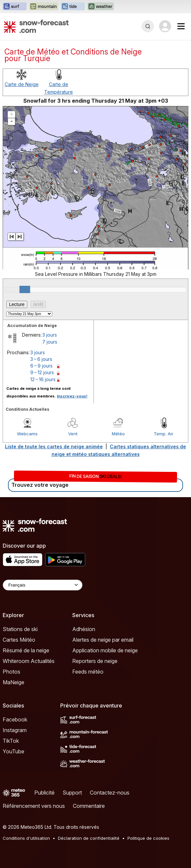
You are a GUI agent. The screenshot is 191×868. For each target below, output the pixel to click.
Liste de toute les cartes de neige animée (54, 446)
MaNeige (13, 682)
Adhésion (84, 629)
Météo (118, 434)
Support (72, 793)
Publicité (44, 793)
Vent (73, 434)
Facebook (15, 719)
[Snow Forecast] (36, 26)
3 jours (50, 335)
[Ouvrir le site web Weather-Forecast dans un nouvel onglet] (101, 7)
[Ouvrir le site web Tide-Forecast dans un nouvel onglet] (73, 7)
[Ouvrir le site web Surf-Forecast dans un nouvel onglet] (15, 7)
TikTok (11, 741)
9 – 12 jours (42, 372)
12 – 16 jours (43, 379)
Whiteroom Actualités (29, 661)
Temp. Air (164, 434)
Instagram (15, 730)
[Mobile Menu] (181, 26)
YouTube (13, 751)
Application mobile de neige (105, 650)
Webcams (27, 434)
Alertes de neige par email (103, 640)
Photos (11, 672)
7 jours (50, 342)
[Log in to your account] (165, 26)
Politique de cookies (148, 838)
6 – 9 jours (41, 366)
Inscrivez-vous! (72, 396)
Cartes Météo (19, 640)
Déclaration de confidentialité (89, 838)
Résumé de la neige (26, 650)
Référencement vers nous (34, 806)
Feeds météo (88, 672)
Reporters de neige (95, 661)
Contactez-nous (110, 793)
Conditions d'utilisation (26, 838)
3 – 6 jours (41, 359)
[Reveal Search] (148, 26)
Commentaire (89, 806)
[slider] (25, 289)
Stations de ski (20, 629)
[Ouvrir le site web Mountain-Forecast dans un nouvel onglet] (44, 7)
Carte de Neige (22, 84)
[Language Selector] (43, 585)
